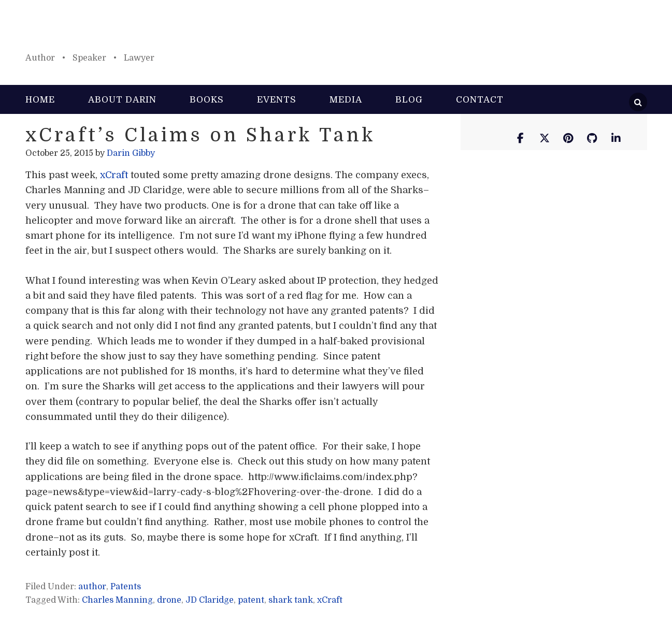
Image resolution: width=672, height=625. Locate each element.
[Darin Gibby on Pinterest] (568, 139)
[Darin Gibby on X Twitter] (545, 139)
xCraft (115, 175)
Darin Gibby (336, 31)
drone (169, 600)
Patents (126, 587)
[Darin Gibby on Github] (592, 139)
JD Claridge (210, 600)
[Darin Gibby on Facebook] (521, 139)
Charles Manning (117, 600)
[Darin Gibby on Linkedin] (616, 139)
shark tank (291, 600)
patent (251, 600)
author (92, 587)
